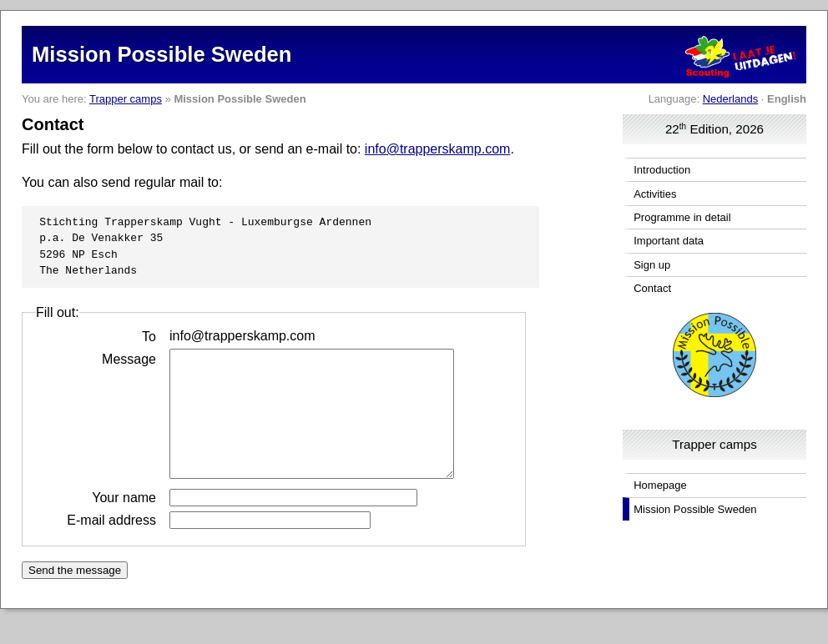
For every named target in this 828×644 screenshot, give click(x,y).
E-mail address (111, 544)
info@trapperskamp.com (438, 149)
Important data (669, 241)
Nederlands (731, 99)
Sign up (652, 265)
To (149, 336)
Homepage (660, 485)
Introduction (662, 170)
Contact (652, 288)
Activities (655, 194)
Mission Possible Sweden (695, 509)
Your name (124, 522)
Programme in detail (682, 217)
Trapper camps (126, 99)
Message (129, 358)
